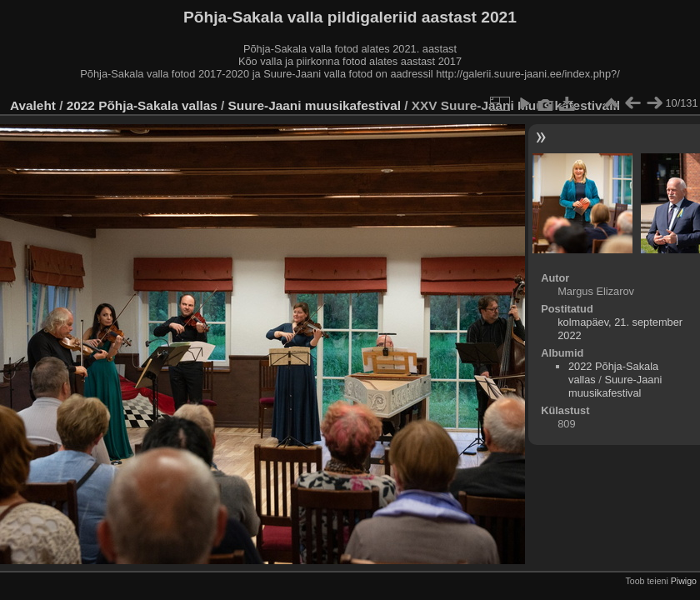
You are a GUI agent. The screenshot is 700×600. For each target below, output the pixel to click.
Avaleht (33, 105)
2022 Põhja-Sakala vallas (142, 105)
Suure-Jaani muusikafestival (315, 105)
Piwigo (684, 581)
